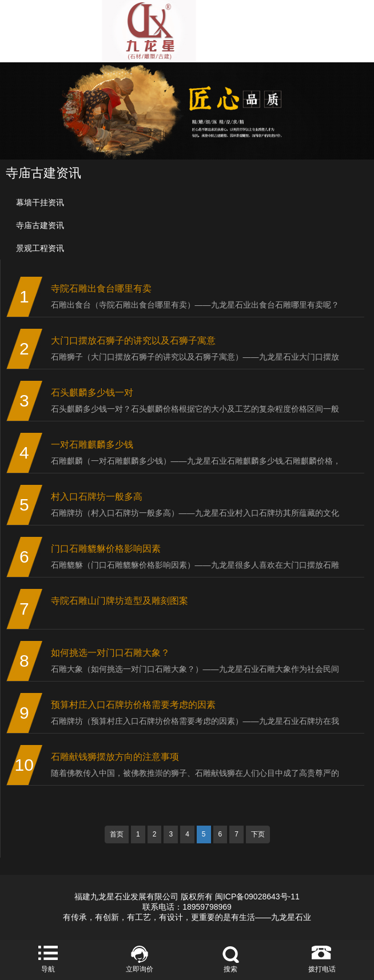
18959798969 (207, 907)
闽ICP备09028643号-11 (257, 897)
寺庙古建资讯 (40, 225)
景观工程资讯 (40, 248)
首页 (117, 834)
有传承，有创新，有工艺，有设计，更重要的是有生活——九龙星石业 (187, 917)
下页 (258, 834)
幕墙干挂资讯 (40, 202)
